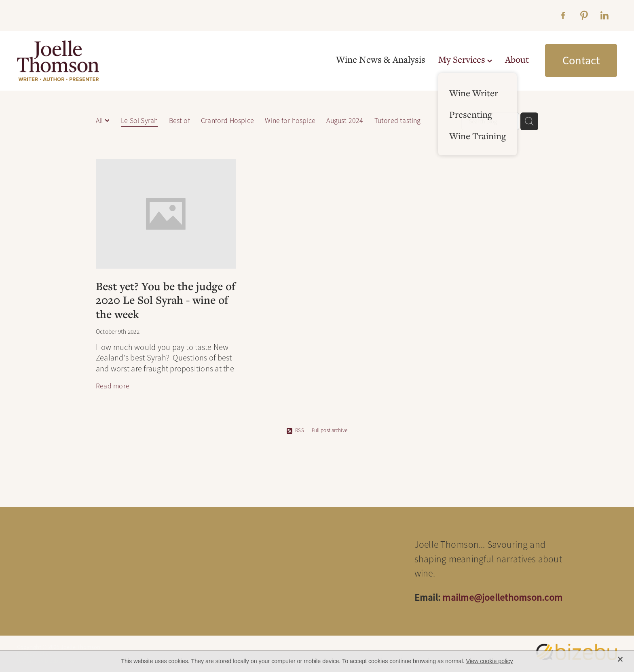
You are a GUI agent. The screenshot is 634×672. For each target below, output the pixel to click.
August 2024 (345, 121)
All (100, 121)
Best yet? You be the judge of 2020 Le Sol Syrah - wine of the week (166, 300)
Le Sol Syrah (139, 121)
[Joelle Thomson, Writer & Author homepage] (77, 61)
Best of (180, 121)
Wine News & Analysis (381, 59)
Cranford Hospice (227, 121)
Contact (581, 60)
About (517, 59)
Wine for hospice (290, 121)
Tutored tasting (398, 121)
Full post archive (330, 430)
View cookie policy (490, 661)
